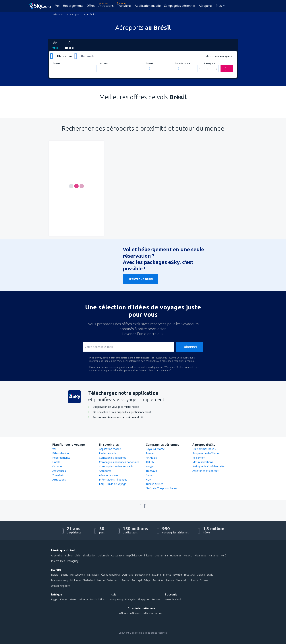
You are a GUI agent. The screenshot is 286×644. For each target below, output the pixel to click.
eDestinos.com (153, 613)
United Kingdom (61, 586)
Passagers (210, 63)
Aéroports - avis (109, 475)
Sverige (170, 580)
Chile (78, 555)
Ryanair (150, 453)
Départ (56, 63)
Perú (223, 555)
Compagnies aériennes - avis (116, 466)
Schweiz (205, 580)
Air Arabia (151, 458)
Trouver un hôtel (141, 279)
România (158, 580)
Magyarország (60, 580)
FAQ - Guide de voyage (113, 484)
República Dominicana (139, 555)
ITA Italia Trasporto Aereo (161, 488)
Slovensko (182, 580)
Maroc (73, 599)
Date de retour (182, 63)
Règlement (199, 458)
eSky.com (136, 613)
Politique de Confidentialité (208, 466)
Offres (91, 6)
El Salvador (89, 555)
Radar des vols (108, 453)
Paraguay (73, 561)
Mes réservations (203, 462)
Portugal (137, 580)
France (167, 575)
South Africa (97, 599)
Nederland (89, 580)
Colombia (103, 555)
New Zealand (173, 599)
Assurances (59, 471)
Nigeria (84, 599)
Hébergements (73, 6)
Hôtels (56, 462)
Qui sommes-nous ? (204, 449)
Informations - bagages (113, 480)
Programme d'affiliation (206, 453)
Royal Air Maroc (155, 449)
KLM (148, 480)
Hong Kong (116, 599)
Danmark (127, 575)
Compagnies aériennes (180, 6)
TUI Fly (150, 462)
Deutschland (142, 575)
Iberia (149, 475)
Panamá (214, 555)
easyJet (150, 466)
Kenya (64, 599)
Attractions (106, 6)
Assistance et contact (205, 471)
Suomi (194, 580)
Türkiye (156, 599)
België (55, 575)
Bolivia (69, 555)
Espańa (156, 575)
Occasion (58, 466)
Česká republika (110, 575)
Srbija (147, 580)
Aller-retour (64, 56)
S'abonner (190, 347)
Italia (210, 575)
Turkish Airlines (154, 484)
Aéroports (206, 6)
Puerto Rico (58, 561)
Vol (57, 6)
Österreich (113, 580)
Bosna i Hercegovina (73, 575)
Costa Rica (118, 555)
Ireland (201, 575)
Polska (125, 580)
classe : (210, 56)
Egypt (54, 599)
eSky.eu (124, 613)
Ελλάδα (178, 575)
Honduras (176, 555)
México (188, 555)
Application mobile (148, 6)
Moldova (75, 580)
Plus (219, 6)
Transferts (124, 6)
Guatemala (161, 555)
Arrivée (104, 63)
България (93, 575)
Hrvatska (189, 575)
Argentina (57, 555)
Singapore (144, 599)
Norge (101, 580)
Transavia (151, 471)
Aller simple (87, 56)
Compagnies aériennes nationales (119, 462)
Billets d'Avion (61, 453)
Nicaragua (200, 555)
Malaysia (130, 599)
